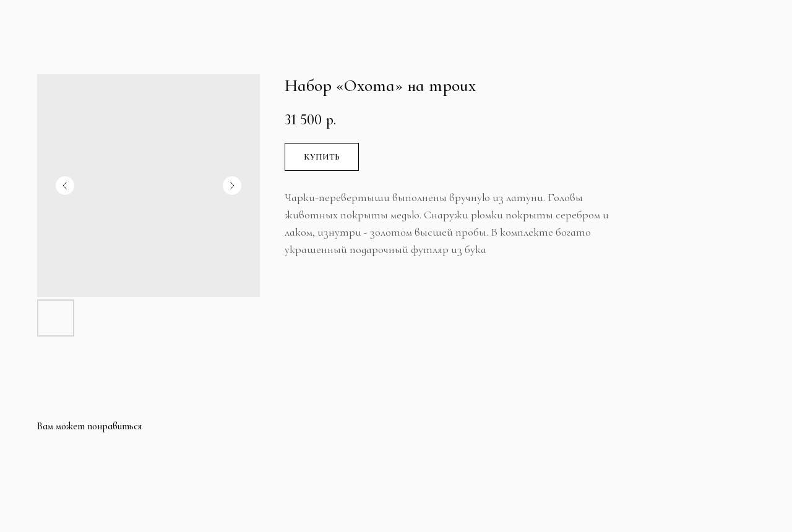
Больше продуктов (73, 20)
